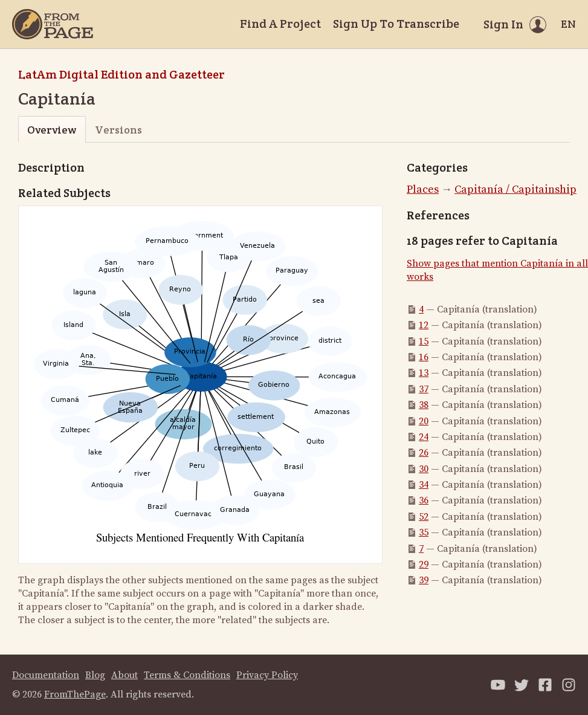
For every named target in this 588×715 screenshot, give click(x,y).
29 (424, 565)
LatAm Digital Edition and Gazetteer (121, 74)
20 (424, 421)
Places (423, 189)
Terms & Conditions (187, 675)
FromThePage (75, 694)
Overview (52, 130)
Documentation (46, 675)
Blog (95, 675)
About (124, 675)
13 (424, 373)
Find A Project (280, 24)
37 (424, 389)
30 (424, 469)
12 (424, 325)
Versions (118, 130)
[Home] (53, 24)
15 (424, 341)
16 (424, 357)
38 (424, 405)
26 (424, 453)
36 (424, 500)
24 (424, 437)
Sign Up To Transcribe (396, 24)
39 (424, 580)
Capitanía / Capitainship (515, 189)
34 (424, 485)
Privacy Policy (267, 675)
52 (424, 517)
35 (424, 532)
